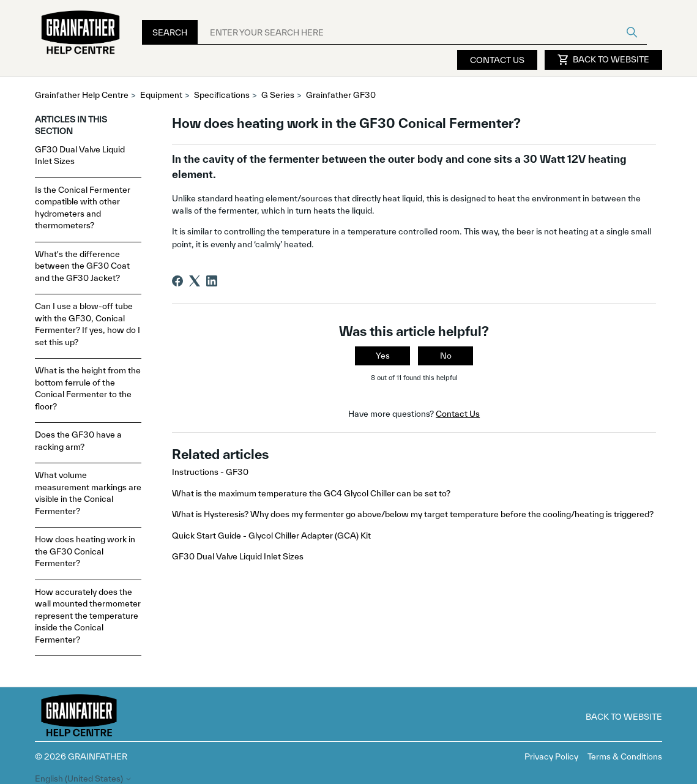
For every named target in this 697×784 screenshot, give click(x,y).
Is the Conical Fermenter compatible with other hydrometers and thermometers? (83, 208)
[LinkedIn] (212, 281)
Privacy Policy (551, 756)
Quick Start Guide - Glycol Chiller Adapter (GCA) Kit (271, 536)
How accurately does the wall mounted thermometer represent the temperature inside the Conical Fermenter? (88, 616)
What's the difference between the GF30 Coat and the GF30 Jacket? (82, 266)
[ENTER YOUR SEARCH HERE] (422, 32)
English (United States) (84, 779)
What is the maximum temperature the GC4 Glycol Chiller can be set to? (311, 493)
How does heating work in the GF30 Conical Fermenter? (85, 551)
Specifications (222, 95)
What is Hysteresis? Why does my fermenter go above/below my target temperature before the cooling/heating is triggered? (413, 514)
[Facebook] (177, 281)
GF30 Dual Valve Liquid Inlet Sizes (80, 155)
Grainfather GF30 (341, 95)
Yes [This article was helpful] (383, 356)
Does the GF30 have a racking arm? (78, 441)
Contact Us (497, 60)
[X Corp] (195, 281)
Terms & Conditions (625, 756)
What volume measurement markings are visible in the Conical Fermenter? (88, 493)
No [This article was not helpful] (446, 356)
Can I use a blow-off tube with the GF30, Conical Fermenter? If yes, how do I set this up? (88, 324)
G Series (278, 95)
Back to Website (603, 60)
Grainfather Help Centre (82, 95)
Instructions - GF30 (210, 472)
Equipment (161, 95)
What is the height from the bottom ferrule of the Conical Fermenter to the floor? (88, 388)
